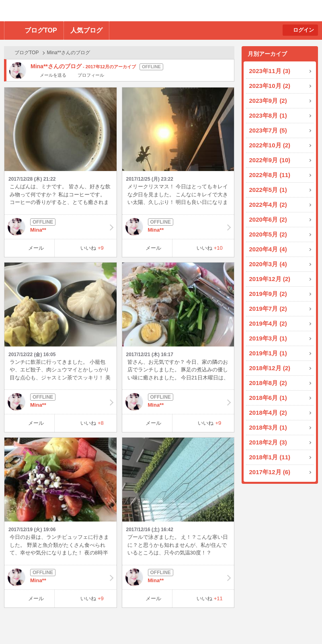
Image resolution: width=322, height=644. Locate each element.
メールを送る (53, 75)
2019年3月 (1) (268, 338)
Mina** (61, 227)
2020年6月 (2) (268, 219)
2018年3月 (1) (268, 427)
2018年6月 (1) (268, 398)
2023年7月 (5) (268, 130)
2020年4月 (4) (268, 249)
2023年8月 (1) (268, 115)
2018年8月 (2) (268, 383)
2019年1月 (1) (268, 353)
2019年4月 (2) (268, 323)
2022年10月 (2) (270, 145)
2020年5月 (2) (268, 234)
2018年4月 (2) (268, 413)
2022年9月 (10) (270, 160)
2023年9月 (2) (268, 101)
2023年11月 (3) (270, 71)
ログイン (304, 30)
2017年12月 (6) (270, 472)
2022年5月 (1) (268, 190)
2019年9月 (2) (268, 294)
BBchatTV (115, 11)
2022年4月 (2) (268, 205)
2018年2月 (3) (268, 442)
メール (36, 248)
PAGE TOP (300, 622)
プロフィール (91, 75)
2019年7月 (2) (268, 309)
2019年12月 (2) (270, 279)
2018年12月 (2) (270, 368)
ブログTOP (41, 30)
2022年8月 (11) (270, 175)
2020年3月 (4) (268, 264)
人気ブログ (86, 30)
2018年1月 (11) (270, 457)
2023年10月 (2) (270, 86)
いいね (92, 248)
